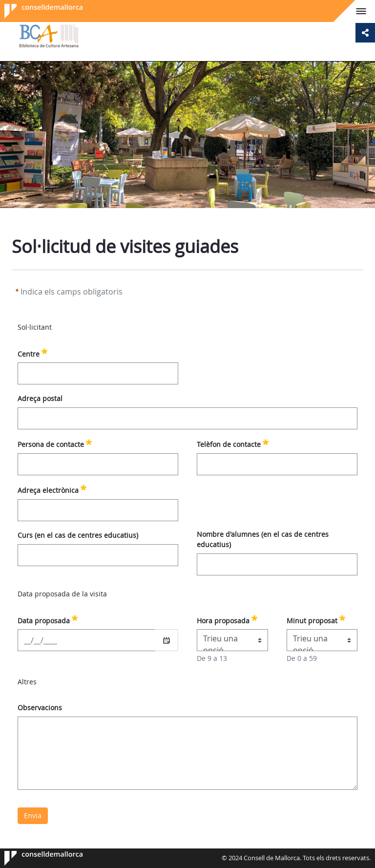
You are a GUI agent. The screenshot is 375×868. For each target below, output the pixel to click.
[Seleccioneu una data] (167, 640)
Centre (32, 353)
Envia (33, 815)
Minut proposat (316, 619)
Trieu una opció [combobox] (220, 642)
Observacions (40, 708)
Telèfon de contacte (233, 443)
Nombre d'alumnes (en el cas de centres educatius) (263, 539)
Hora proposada (227, 619)
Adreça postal (40, 398)
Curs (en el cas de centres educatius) (78, 535)
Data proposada (48, 619)
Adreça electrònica (52, 489)
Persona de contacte (55, 443)
